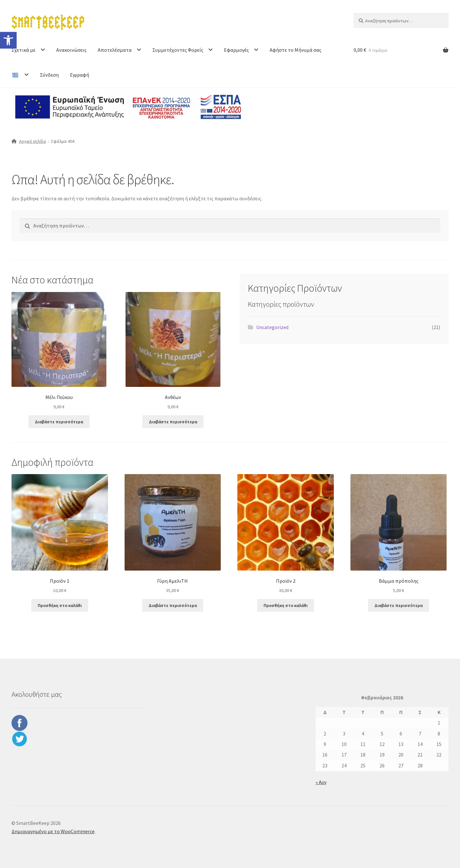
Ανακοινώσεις (71, 50)
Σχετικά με (23, 50)
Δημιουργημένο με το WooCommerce (53, 831)
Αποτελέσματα (115, 50)
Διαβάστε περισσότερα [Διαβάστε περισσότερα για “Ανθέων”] (173, 422)
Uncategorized (272, 327)
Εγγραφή (80, 75)
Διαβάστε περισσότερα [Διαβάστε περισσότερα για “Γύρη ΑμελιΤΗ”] (173, 605)
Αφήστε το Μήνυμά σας (295, 50)
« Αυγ (321, 782)
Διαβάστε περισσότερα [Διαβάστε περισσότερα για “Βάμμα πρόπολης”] (399, 605)
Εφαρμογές (236, 50)
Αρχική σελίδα (33, 141)
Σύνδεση (49, 75)
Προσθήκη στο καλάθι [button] (60, 605)
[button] (8, 40)
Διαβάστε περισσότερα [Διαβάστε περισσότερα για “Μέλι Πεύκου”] (59, 422)
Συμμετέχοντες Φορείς (178, 50)
